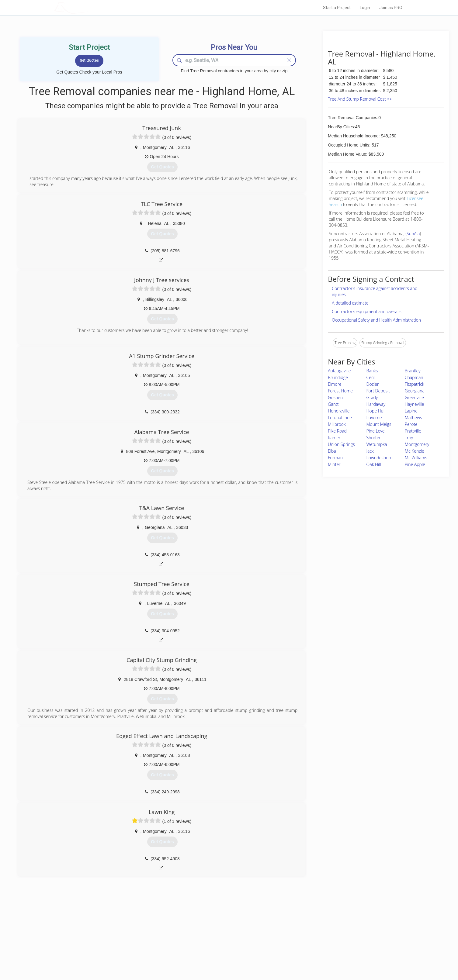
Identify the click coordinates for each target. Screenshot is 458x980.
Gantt (333, 404)
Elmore (335, 384)
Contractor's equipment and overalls (367, 311)
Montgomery (417, 444)
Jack (370, 451)
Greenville (414, 397)
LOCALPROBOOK (89, 7)
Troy (409, 438)
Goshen (335, 397)
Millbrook (337, 424)
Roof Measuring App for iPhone (224, 949)
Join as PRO (391, 8)
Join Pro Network (212, 929)
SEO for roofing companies (322, 956)
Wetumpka (377, 444)
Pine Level (376, 431)
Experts (204, 936)
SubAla (413, 234)
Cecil (371, 377)
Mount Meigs (379, 424)
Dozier (373, 384)
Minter (334, 464)
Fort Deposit (378, 391)
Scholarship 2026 (314, 929)
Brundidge (338, 377)
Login (365, 8)
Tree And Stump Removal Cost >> (360, 99)
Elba (332, 451)
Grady (372, 397)
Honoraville (339, 411)
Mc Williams (416, 458)
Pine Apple (415, 464)
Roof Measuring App (215, 942)
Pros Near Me (124, 936)
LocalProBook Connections (322, 949)
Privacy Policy (311, 936)
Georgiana (415, 391)
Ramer (334, 438)
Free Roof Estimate (129, 949)
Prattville (413, 431)
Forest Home (340, 391)
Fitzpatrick (415, 384)
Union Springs (341, 444)
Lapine (411, 411)
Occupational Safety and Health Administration (376, 320)
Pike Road (337, 431)
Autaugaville (339, 371)
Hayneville (415, 404)
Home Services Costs (131, 929)
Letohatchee (340, 418)
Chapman (414, 377)
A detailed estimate (350, 303)
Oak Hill (374, 464)
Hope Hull (376, 411)
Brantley (413, 371)
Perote (411, 424)
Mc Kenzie (415, 451)
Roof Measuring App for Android (224, 956)
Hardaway (376, 404)
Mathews (413, 418)
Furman (335, 458)
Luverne (374, 418)
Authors (306, 942)
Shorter (374, 438)
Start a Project (337, 8)
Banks (372, 371)
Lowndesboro (380, 458)
